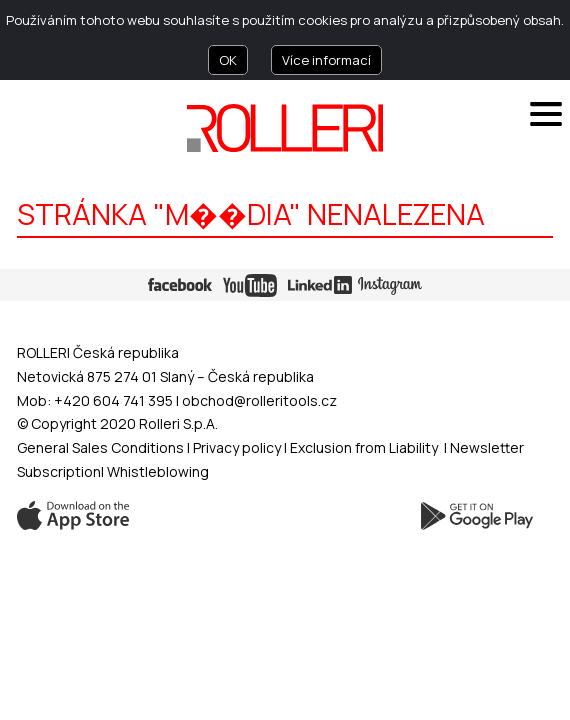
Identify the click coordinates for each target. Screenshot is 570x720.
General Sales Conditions (100, 447)
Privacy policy (238, 447)
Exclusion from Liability (364, 447)
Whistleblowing (158, 471)
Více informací (326, 60)
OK (228, 60)
